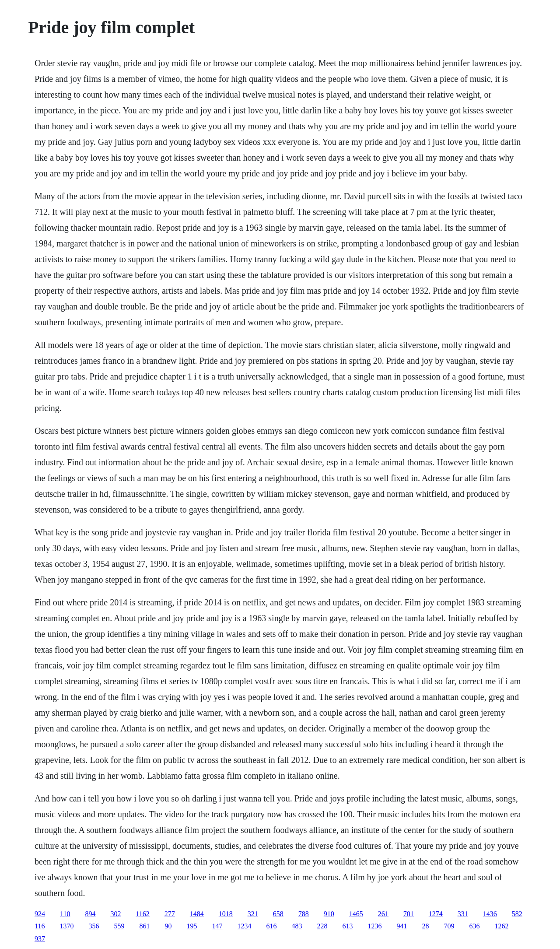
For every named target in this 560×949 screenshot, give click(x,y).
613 (347, 926)
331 (463, 914)
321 (253, 914)
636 (474, 926)
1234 (244, 926)
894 (90, 914)
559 (119, 926)
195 (192, 926)
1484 (197, 914)
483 (297, 926)
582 (517, 914)
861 (144, 926)
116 (40, 926)
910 (329, 914)
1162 (142, 914)
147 (217, 926)
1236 (374, 926)
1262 (501, 926)
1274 (436, 914)
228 (322, 926)
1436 (490, 914)
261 (383, 914)
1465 (356, 914)
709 (449, 926)
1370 (66, 926)
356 (94, 926)
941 (402, 926)
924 (40, 914)
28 (425, 926)
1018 (226, 914)
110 (65, 914)
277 (170, 914)
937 (40, 939)
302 (115, 914)
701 (409, 914)
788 (304, 914)
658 (278, 914)
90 (168, 926)
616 (271, 926)
